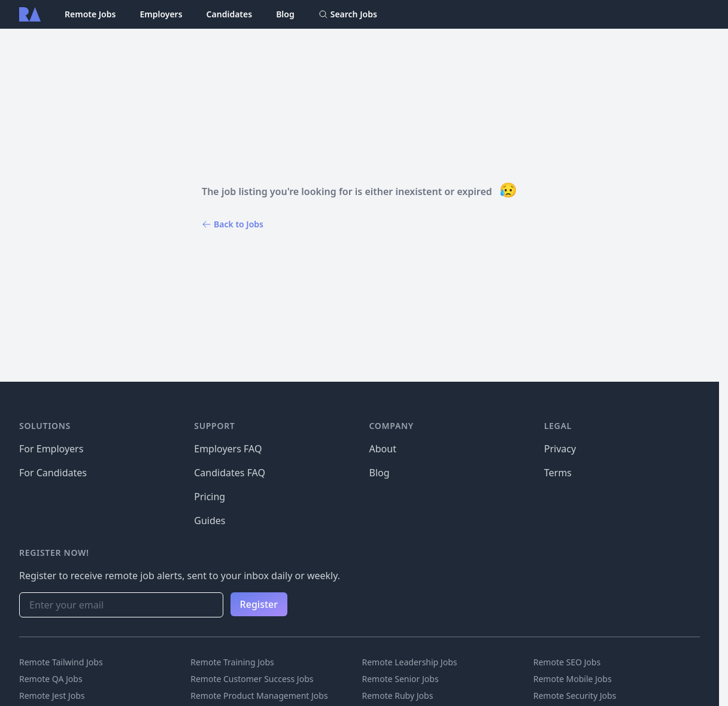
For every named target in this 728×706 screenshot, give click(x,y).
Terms (558, 473)
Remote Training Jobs (232, 662)
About (383, 449)
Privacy (560, 449)
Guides (210, 521)
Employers (161, 14)
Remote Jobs (90, 14)
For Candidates (53, 473)
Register (259, 604)
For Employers (51, 449)
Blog (285, 14)
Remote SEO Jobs (567, 662)
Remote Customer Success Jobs (252, 679)
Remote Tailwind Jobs (61, 662)
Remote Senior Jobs (401, 679)
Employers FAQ (228, 449)
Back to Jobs (233, 224)
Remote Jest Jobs (52, 696)
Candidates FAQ (230, 473)
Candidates (230, 14)
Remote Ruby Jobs (398, 696)
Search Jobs (348, 14)
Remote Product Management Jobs (259, 696)
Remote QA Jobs (51, 679)
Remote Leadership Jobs (410, 662)
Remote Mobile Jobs (573, 679)
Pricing (210, 497)
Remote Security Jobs (575, 696)
